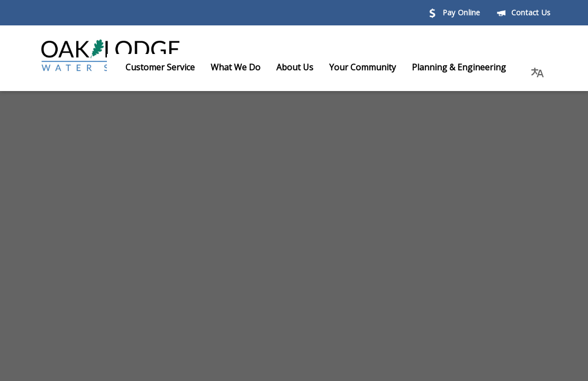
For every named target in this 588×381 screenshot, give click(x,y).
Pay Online (454, 12)
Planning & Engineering (469, 67)
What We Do (246, 67)
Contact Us (524, 12)
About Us (305, 67)
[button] (538, 67)
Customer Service (171, 67)
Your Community (373, 67)
